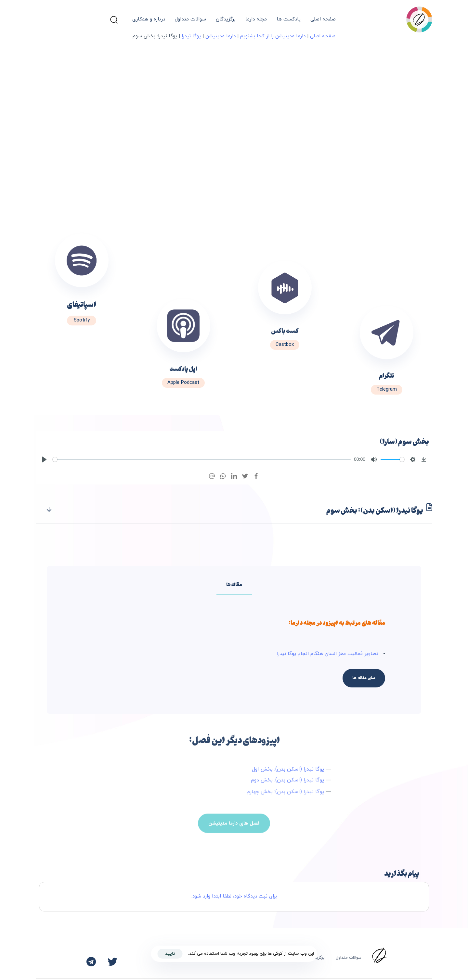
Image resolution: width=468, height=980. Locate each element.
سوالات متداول (190, 19)
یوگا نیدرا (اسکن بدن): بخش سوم (239, 510)
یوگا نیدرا (191, 36)
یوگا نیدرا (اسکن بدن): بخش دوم (287, 782)
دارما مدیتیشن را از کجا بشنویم (273, 36)
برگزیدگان (226, 19)
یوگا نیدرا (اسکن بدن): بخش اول (288, 770)
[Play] (44, 459)
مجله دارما (256, 19)
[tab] (234, 510)
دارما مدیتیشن (221, 36)
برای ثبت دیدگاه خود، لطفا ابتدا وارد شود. (234, 896)
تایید (170, 954)
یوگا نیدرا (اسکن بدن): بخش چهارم (285, 796)
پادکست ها (289, 19)
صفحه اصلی (323, 19)
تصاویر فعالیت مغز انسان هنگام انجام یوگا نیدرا (328, 654)
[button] (114, 19)
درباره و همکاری (149, 19)
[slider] (202, 459)
